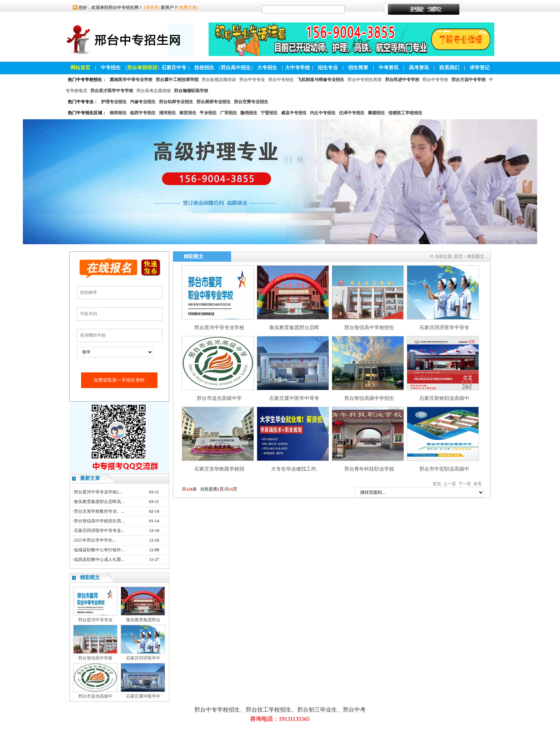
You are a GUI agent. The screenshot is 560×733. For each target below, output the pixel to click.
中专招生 (111, 68)
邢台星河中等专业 (95, 620)
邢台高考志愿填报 (154, 91)
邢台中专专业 (252, 80)
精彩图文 (90, 578)
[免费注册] (188, 7)
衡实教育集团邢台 (143, 620)
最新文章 (90, 478)
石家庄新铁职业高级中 (444, 398)
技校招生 (204, 68)
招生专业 (328, 68)
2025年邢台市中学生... (95, 540)
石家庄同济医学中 (143, 658)
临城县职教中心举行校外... (99, 550)
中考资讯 (389, 68)
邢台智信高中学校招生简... (99, 521)
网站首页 (80, 68)
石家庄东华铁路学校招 (219, 469)
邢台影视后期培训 (219, 80)
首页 (458, 256)
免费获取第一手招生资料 (119, 380)
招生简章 (358, 68)
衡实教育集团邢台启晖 (294, 328)
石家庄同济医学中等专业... (99, 531)
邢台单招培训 (142, 68)
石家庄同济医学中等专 (444, 328)
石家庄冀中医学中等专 (294, 398)
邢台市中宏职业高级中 (444, 469)
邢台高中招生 (236, 68)
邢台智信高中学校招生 (369, 328)
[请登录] (152, 7)
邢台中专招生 (281, 80)
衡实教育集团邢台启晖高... (99, 502)
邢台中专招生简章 (365, 80)
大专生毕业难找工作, (294, 469)
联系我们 (449, 68)
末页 (477, 484)
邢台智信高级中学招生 (369, 398)
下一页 (465, 484)
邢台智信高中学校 (95, 658)
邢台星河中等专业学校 (219, 328)
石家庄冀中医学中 (143, 696)
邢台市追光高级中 (95, 696)
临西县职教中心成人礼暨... (99, 559)
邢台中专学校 (435, 80)
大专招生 (267, 68)
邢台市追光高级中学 (219, 398)
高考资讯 (419, 68)
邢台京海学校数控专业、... (99, 511)
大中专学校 (297, 68)
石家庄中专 (174, 68)
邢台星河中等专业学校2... (98, 492)
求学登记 (480, 68)
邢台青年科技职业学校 (369, 469)
